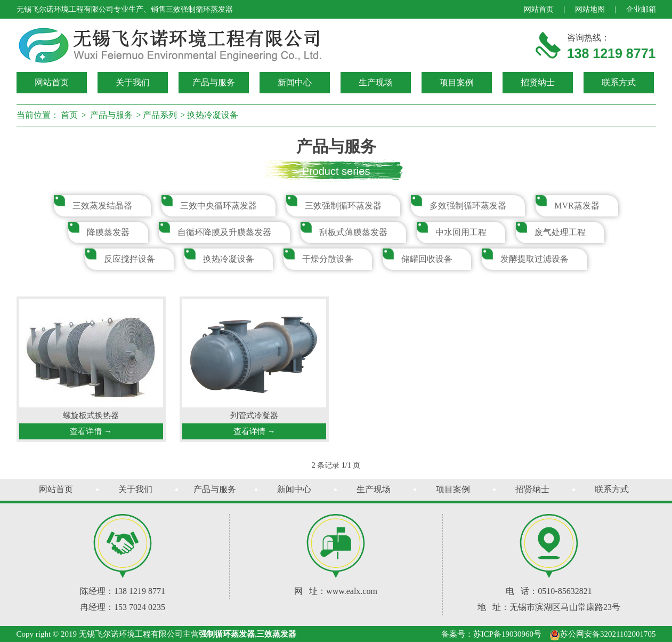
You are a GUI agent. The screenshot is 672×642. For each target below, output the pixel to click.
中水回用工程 (461, 232)
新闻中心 (295, 82)
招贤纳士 (538, 82)
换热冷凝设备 (213, 115)
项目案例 (457, 82)
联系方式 (619, 82)
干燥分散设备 (328, 259)
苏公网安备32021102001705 (602, 634)
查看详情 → (91, 431)
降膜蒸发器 (108, 232)
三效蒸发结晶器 (102, 206)
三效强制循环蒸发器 (343, 206)
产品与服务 (214, 82)
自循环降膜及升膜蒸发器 (224, 232)
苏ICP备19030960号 (507, 634)
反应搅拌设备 (129, 259)
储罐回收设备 (427, 259)
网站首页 (539, 9)
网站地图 (590, 9)
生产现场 (376, 82)
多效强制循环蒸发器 (468, 206)
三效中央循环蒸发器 (218, 206)
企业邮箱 (641, 9)
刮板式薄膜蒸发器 (353, 232)
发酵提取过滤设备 (535, 259)
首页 (69, 115)
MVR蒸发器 (577, 206)
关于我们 (133, 82)
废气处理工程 (560, 232)
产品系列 (160, 115)
